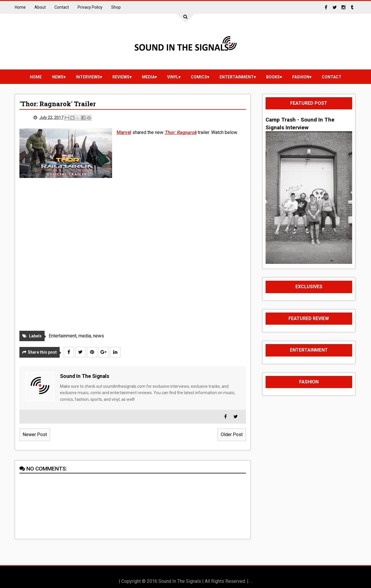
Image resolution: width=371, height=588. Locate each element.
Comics (199, 77)
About (40, 7)
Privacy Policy (90, 7)
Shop (116, 7)
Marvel (124, 132)
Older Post (232, 434)
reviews (121, 77)
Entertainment (237, 77)
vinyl (173, 77)
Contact (62, 7)
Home (20, 7)
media (148, 77)
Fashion (301, 77)
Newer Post (35, 434)
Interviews (88, 77)
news (58, 77)
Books (273, 77)
